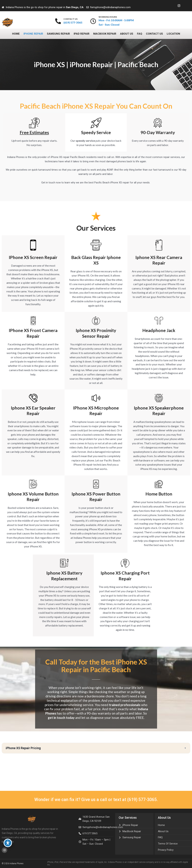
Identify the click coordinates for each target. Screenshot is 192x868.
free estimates (34, 132)
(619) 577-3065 (142, 799)
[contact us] (58, 21)
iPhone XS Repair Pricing (23, 748)
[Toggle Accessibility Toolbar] (8, 843)
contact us (70, 19)
